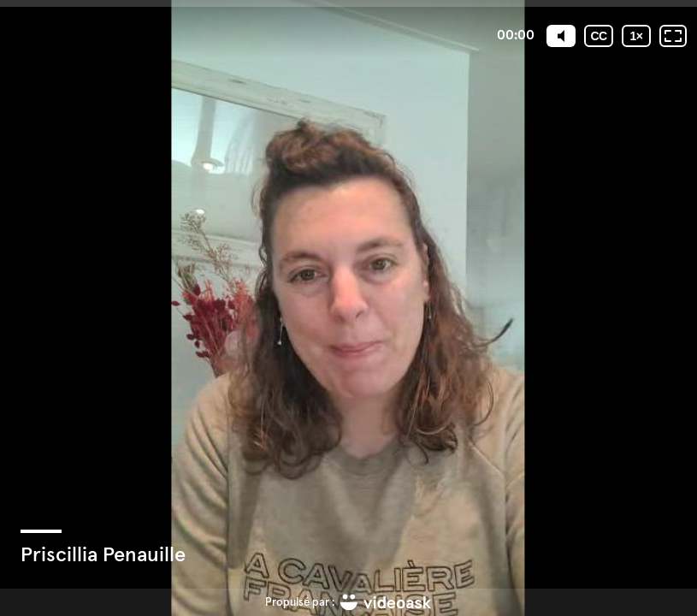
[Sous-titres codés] (599, 36)
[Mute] (561, 36)
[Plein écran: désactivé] (673, 36)
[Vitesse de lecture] (636, 36)
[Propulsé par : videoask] (348, 602)
